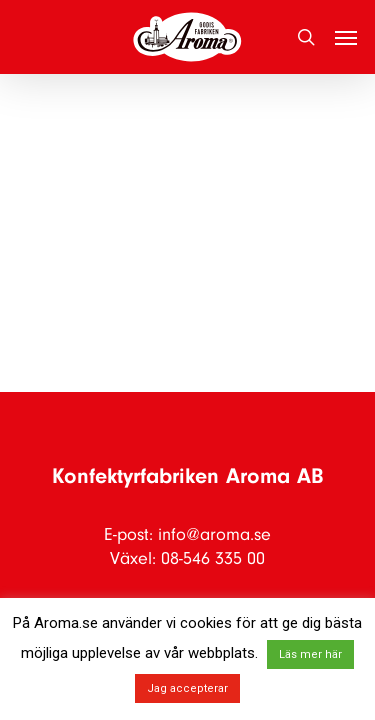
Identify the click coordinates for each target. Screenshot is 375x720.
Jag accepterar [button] (187, 688)
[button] (346, 37)
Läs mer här (310, 654)
